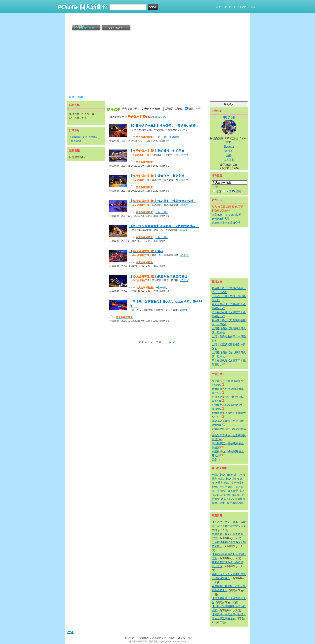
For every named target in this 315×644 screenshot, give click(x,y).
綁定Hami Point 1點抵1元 (227, 215)
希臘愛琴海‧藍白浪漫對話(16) (229, 429)
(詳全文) (184, 130)
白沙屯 (229, 7)
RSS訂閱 (76, 137)
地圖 (229, 155)
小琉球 (221, 491)
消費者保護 (143, 638)
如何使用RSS (91, 137)
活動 (81, 97)
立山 (214, 475)
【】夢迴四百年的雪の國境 (158, 276)
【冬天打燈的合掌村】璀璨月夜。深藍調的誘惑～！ (164, 226)
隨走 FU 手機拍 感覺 (232, 503)
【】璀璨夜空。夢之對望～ (158, 176)
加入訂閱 (76, 141)
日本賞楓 (175, 137)
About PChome (177, 638)
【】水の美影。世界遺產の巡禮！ (163, 201)
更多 (216, 459)
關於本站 (229, 146)
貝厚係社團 (81, 22)
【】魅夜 (146, 251)
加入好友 (229, 160)
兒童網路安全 (159, 638)
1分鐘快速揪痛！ (222, 219)
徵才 (190, 638)
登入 (253, 7)
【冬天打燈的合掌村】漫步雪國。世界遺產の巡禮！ (164, 126)
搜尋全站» (161, 117)
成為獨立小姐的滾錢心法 (226, 223)
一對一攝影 (162, 137)
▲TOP (172, 342)
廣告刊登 (129, 638)
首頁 (71, 97)
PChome (241, 7)
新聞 (219, 7)
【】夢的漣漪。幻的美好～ (158, 151)
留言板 (229, 151)
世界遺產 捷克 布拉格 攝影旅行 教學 (229, 499)
